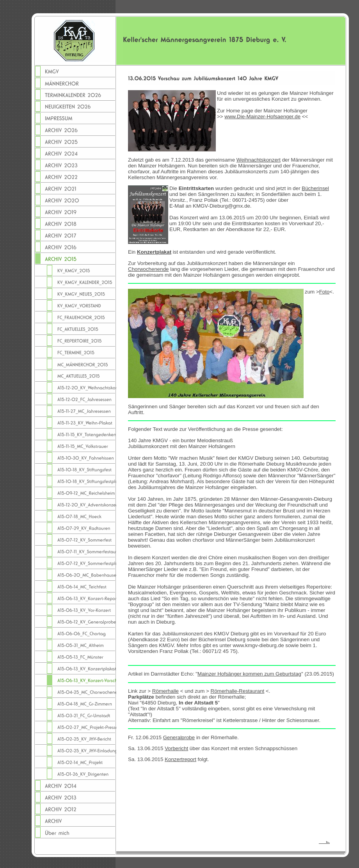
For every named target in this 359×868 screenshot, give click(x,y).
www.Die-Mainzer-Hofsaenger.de (262, 117)
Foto (324, 292)
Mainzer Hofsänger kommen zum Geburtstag (249, 674)
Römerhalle (165, 691)
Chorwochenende (148, 269)
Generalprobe (179, 737)
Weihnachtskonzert (259, 160)
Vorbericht (176, 748)
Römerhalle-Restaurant (238, 691)
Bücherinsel (315, 188)
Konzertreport (180, 759)
